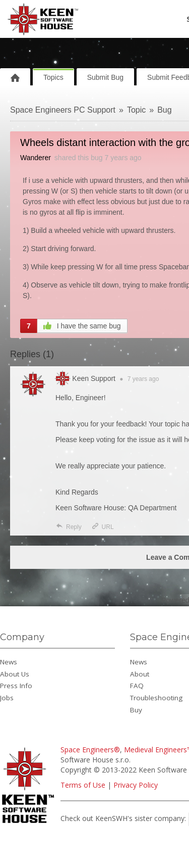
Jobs (7, 698)
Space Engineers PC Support (63, 110)
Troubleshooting (156, 698)
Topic (136, 110)
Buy (136, 710)
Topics (53, 77)
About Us (15, 674)
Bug (164, 110)
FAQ (137, 686)
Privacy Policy (136, 785)
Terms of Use (83, 785)
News (9, 662)
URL (103, 527)
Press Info (16, 686)
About (140, 674)
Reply (69, 527)
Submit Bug (105, 77)
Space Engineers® (90, 750)
